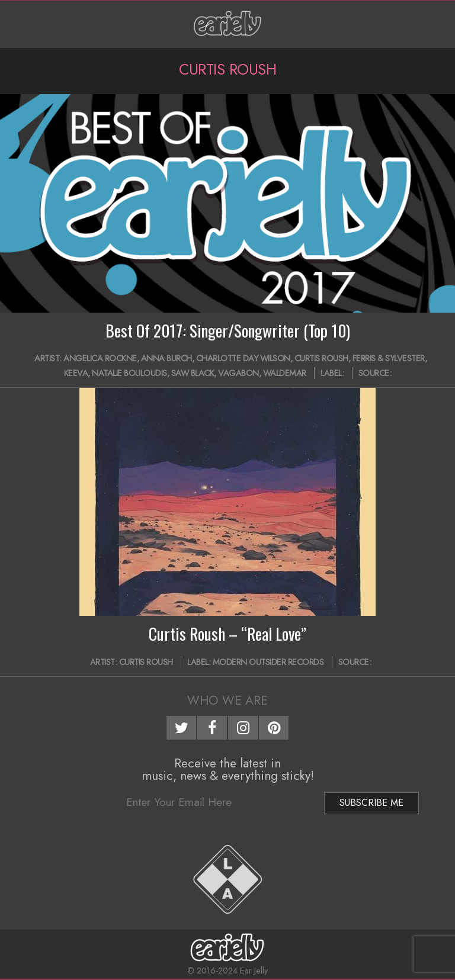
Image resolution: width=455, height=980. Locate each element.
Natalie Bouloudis (129, 373)
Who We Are (227, 701)
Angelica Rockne (100, 358)
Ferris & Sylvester (389, 358)
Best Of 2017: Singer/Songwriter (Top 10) (228, 330)
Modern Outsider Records (268, 662)
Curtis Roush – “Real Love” (227, 634)
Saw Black (193, 373)
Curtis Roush (321, 358)
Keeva (76, 373)
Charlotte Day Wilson (243, 358)
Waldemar (285, 373)
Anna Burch (166, 358)
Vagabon (238, 373)
